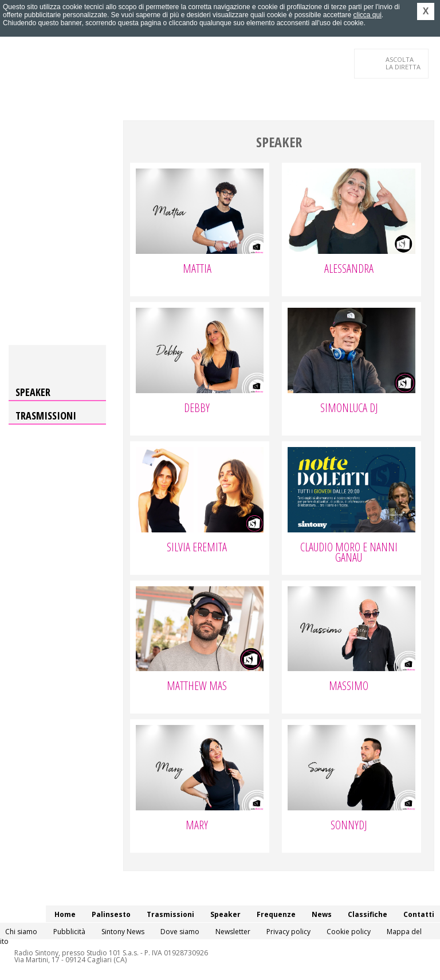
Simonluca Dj (349, 409)
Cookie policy (349, 932)
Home (65, 914)
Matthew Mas (197, 687)
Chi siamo (21, 932)
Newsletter (233, 932)
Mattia (197, 270)
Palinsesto (111, 914)
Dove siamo (180, 932)
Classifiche (368, 914)
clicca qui (367, 15)
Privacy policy (288, 932)
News (322, 914)
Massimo (349, 687)
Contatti (419, 914)
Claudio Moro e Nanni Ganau (349, 554)
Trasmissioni (46, 415)
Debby (197, 409)
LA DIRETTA (404, 63)
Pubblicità (69, 932)
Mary (197, 826)
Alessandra (349, 270)
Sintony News (123, 932)
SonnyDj (349, 826)
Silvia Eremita (197, 548)
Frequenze (276, 914)
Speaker (33, 392)
